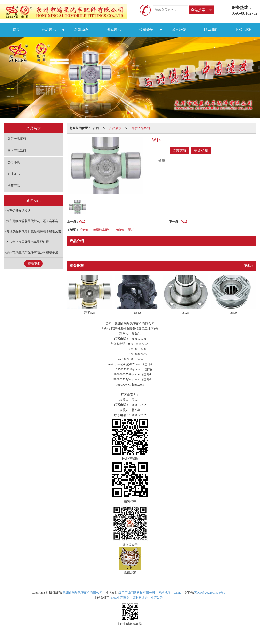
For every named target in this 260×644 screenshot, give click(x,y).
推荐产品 (14, 186)
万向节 (120, 230)
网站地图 (165, 593)
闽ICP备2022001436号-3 (210, 593)
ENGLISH (244, 30)
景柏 (131, 230)
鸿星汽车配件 (102, 230)
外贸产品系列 (141, 128)
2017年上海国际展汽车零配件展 (28, 242)
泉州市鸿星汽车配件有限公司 (83, 593)
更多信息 (201, 151)
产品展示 (49, 30)
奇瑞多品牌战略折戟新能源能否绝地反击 (34, 231)
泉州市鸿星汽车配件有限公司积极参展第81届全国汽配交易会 (35, 252)
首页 (16, 30)
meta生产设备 (120, 598)
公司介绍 (146, 30)
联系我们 (211, 30)
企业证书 (14, 174)
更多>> (249, 266)
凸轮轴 (85, 230)
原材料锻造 (140, 598)
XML (177, 593)
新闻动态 (81, 30)
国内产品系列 (17, 151)
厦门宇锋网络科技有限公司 (137, 593)
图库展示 (114, 30)
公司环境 (14, 162)
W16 (82, 222)
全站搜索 (198, 10)
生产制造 (157, 598)
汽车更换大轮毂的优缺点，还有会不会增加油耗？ (35, 221)
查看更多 (34, 264)
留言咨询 (180, 151)
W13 (184, 222)
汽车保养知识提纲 (19, 211)
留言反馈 (179, 30)
